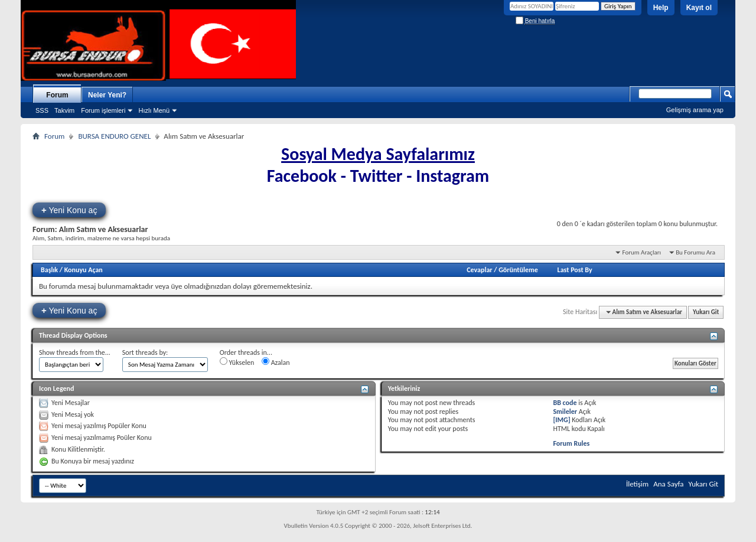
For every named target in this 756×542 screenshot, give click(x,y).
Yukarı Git (706, 312)
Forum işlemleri (103, 110)
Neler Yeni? (107, 95)
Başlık (49, 270)
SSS (42, 110)
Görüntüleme (518, 270)
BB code (565, 403)
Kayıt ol (699, 8)
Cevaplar (479, 270)
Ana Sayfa (668, 484)
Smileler (565, 412)
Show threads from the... (75, 352)
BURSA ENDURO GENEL (114, 136)
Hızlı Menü (154, 110)
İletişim (637, 484)
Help (661, 8)
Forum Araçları (641, 252)
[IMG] (561, 420)
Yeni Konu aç (69, 210)
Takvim (64, 110)
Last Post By (575, 270)
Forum (57, 95)
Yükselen (237, 362)
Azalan (276, 362)
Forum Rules (571, 443)
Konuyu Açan (84, 270)
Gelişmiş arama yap (695, 110)
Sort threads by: (145, 352)
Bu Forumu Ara (695, 252)
